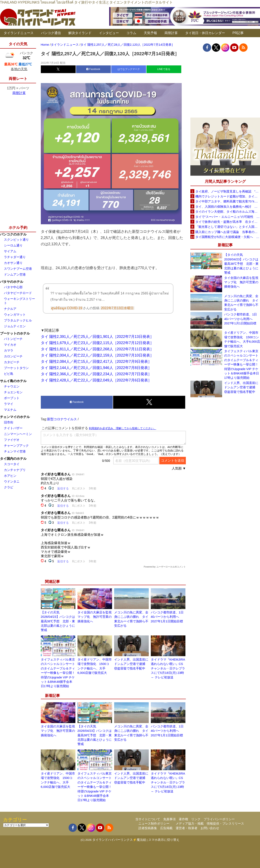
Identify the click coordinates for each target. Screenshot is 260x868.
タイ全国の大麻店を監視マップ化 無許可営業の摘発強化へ (95, 617)
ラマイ (9, 404)
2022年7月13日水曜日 (117, 308)
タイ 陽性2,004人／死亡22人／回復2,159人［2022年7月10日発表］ (97, 355)
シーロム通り (13, 245)
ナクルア (10, 309)
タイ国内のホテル (13, 459)
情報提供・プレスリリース (225, 823)
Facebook (93, 69)
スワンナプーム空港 (18, 269)
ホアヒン (10, 476)
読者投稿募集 (148, 828)
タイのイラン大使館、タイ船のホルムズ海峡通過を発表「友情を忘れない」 (228, 211)
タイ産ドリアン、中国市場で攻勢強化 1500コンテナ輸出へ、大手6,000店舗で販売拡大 (242, 339)
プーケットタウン (16, 368)
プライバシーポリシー (219, 819)
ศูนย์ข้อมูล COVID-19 (67, 308)
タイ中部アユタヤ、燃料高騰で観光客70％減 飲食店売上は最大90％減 (228, 201)
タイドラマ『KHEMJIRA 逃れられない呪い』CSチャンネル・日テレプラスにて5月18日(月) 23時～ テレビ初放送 (168, 668)
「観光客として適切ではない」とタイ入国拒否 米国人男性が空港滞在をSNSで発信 (228, 227)
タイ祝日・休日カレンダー (205, 33)
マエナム (10, 410)
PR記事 (238, 33)
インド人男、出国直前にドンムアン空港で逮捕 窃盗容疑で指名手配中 (131, 664)
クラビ (9, 487)
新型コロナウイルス (62, 419)
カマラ (9, 350)
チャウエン (12, 386)
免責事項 (169, 819)
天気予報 (150, 33)
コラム (131, 33)
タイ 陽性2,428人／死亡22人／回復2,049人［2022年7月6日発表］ (96, 380)
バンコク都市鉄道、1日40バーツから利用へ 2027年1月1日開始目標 (167, 617)
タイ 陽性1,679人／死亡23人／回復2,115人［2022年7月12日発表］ (97, 343)
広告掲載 (166, 828)
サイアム (10, 251)
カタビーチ (12, 362)
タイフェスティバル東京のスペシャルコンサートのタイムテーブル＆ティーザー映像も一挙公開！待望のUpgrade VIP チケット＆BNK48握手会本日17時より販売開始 (58, 673)
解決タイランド (80, 33)
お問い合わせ (210, 828)
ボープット (12, 398)
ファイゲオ (12, 440)
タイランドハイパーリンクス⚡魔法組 (119, 840)
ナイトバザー (13, 428)
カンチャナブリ (15, 470)
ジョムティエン (15, 326)
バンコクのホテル (13, 234)
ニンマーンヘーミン (18, 434)
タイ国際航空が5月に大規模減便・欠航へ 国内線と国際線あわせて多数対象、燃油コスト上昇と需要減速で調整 (228, 237)
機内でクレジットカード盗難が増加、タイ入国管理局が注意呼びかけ (228, 196)
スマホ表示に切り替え (164, 840)
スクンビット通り (16, 240)
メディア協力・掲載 (190, 823)
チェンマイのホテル (15, 417)
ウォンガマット (15, 314)
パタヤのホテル (12, 282)
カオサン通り (13, 263)
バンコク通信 (51, 33)
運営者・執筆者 (187, 828)
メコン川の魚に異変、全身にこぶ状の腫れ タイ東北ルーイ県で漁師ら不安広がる (241, 303)
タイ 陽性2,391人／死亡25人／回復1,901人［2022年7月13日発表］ (97, 337)
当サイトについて (148, 819)
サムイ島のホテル (13, 381)
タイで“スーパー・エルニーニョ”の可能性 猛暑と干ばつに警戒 (228, 217)
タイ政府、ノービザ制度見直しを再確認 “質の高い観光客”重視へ (228, 191)
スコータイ (12, 464)
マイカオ (10, 345)
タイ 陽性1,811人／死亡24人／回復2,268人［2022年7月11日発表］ (97, 349)
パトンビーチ (13, 339)
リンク (196, 819)
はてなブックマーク (129, 69)
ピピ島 (9, 374)
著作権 (183, 819)
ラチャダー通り (15, 257)
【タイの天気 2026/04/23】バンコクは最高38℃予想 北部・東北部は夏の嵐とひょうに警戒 (58, 621)
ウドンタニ (12, 481)
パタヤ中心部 (13, 287)
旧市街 (9, 422)
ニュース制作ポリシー (154, 823)
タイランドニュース (19, 33)
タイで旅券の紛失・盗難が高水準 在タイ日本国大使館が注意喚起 (228, 222)
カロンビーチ (13, 356)
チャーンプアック (16, 446)
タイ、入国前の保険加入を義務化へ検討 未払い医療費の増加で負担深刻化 (228, 207)
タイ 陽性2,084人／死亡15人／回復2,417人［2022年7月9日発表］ (96, 362)
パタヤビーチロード (18, 293)
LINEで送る (164, 69)
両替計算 (171, 33)
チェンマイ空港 (15, 451)
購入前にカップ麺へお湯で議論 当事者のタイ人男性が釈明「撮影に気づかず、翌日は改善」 (228, 232)
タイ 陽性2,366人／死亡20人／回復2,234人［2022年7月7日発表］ (96, 374)
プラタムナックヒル (18, 320)
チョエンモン (13, 392)
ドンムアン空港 (15, 274)
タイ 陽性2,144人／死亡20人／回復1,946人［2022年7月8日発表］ (96, 368)
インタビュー (109, 33)
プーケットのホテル (15, 333)
